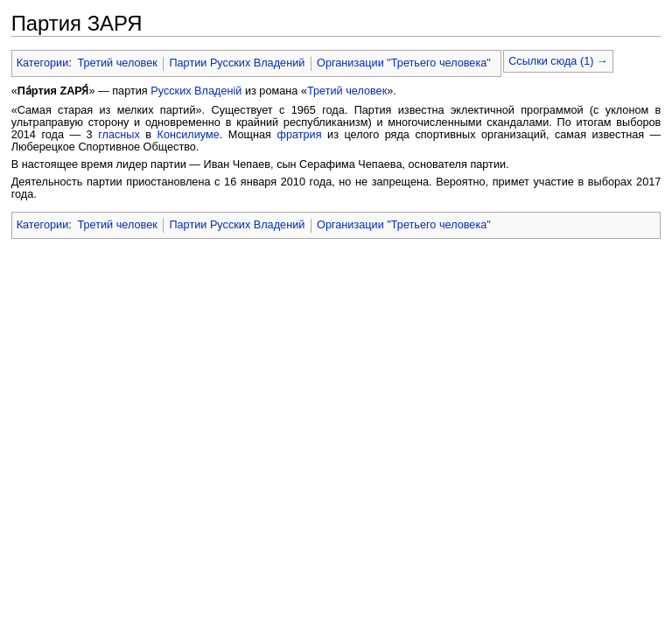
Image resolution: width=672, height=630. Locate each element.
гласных (119, 135)
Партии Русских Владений (237, 63)
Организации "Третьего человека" (404, 63)
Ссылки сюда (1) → (558, 61)
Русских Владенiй (196, 91)
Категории (43, 63)
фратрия (299, 135)
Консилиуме (188, 135)
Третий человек (117, 63)
